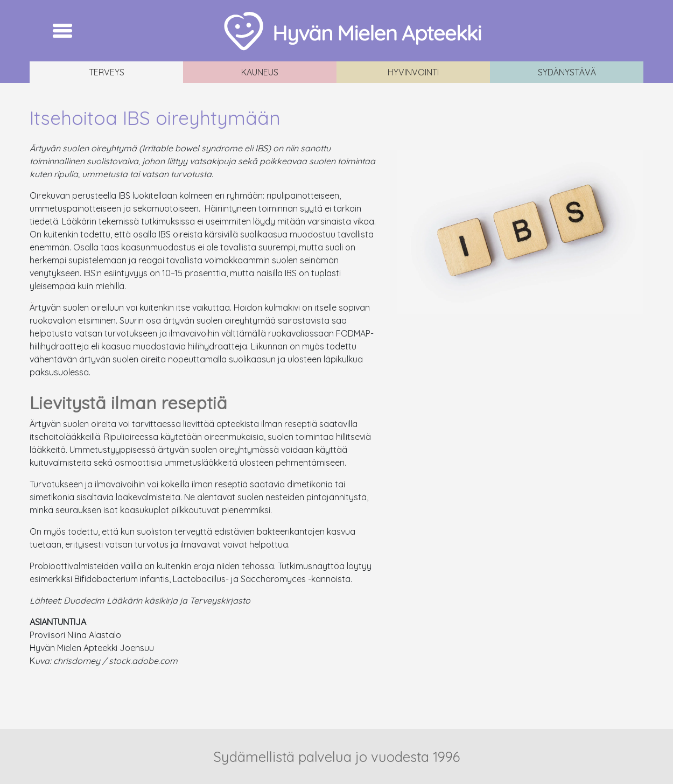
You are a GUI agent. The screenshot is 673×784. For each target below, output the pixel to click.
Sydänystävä (567, 72)
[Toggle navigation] (62, 31)
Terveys (107, 72)
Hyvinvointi (413, 72)
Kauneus (260, 72)
